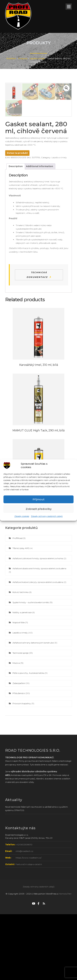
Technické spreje (20, 719)
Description (16, 232)
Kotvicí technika (20, 658)
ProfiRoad (18, 604)
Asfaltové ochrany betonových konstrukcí (33, 708)
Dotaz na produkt (17, 219)
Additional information (40, 232)
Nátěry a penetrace (22, 678)
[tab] (16, 232)
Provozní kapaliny (22, 769)
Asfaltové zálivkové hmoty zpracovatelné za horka (38, 624)
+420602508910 (24, 910)
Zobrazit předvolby (39, 509)
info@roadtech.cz (24, 917)
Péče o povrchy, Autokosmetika (28, 739)
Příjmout (38, 499)
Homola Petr (65, 959)
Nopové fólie (19, 688)
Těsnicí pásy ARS (21, 614)
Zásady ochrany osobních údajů (47, 516)
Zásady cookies (22, 516)
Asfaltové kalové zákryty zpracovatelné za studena (38, 648)
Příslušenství (19, 759)
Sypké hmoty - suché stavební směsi (31, 668)
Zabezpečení (19, 749)
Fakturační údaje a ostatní (29, 930)
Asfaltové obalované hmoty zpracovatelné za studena (39, 634)
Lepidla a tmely (59, 223)
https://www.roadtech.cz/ (29, 923)
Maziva (16, 729)
